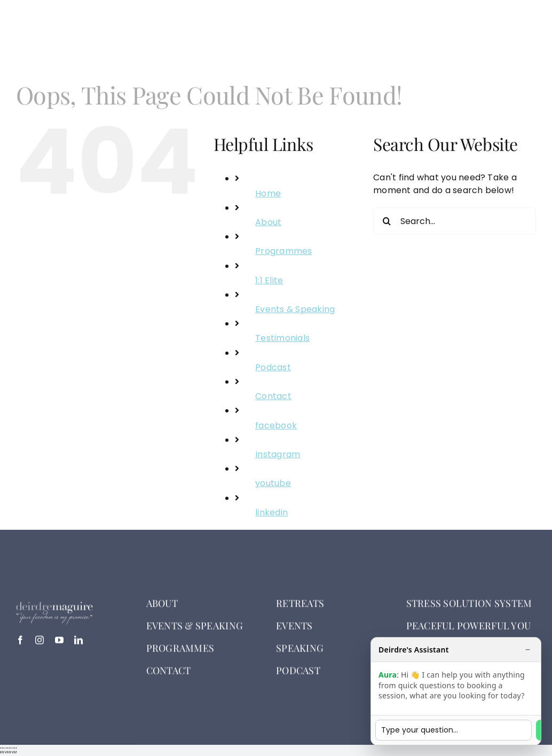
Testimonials (282, 338)
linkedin (271, 512)
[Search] (387, 221)
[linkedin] (78, 644)
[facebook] (20, 644)
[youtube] (59, 644)
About (268, 222)
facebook (276, 425)
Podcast (273, 367)
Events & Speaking (295, 309)
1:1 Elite (269, 280)
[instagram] (40, 644)
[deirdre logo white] (73, 22)
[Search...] (455, 221)
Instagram (278, 454)
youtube (273, 483)
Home (268, 193)
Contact (273, 396)
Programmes (283, 251)
